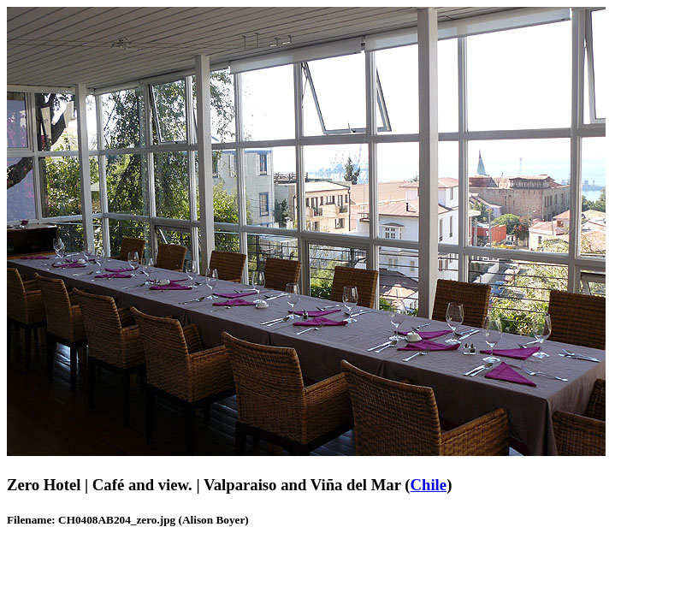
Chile (429, 485)
